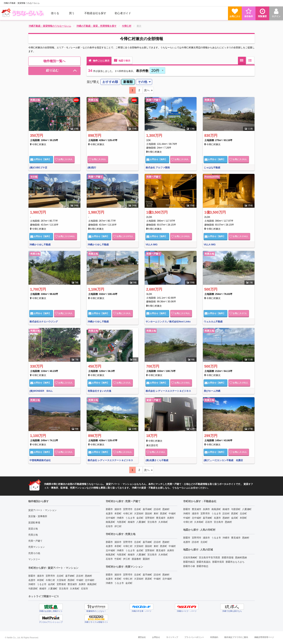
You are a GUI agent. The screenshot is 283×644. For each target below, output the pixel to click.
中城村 (80, 580)
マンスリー (34, 559)
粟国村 (146, 559)
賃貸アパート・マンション (42, 510)
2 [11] (139, 90)
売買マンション (37, 547)
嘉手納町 (70, 576)
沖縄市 (32, 584)
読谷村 (80, 576)
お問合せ (41, 159)
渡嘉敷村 (136, 559)
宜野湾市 (50, 576)
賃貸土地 (33, 529)
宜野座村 (61, 584)
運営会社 (142, 637)
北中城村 (90, 580)
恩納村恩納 (241, 558)
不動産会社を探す (95, 13)
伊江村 (118, 526)
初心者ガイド (123, 13)
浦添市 (40, 576)
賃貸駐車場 (34, 523)
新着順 (128, 82)
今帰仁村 (50, 580)
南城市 (43, 589)
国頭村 (149, 514)
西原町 (71, 580)
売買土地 (33, 535)
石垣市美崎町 (190, 558)
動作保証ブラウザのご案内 (236, 637)
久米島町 (75, 589)
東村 (156, 514)
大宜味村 (61, 580)
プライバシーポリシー (194, 637)
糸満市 (82, 584)
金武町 (51, 584)
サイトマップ (172, 637)
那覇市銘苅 (189, 562)
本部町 (40, 580)
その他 (142, 82)
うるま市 (42, 584)
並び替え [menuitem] (93, 82)
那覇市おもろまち (235, 562)
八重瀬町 (53, 589)
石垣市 (85, 589)
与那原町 (33, 589)
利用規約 (214, 637)
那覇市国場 (228, 558)
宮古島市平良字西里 (209, 558)
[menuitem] (23, 13)
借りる (55, 13)
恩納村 (88, 576)
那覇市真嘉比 (204, 562)
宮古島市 (64, 589)
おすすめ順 (110, 82)
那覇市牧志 (202, 566)
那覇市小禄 (189, 566)
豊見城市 (72, 584)
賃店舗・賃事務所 (38, 516)
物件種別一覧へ (54, 61)
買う (72, 13)
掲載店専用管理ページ (264, 637)
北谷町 (60, 576)
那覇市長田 (218, 562)
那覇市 (32, 576)
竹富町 (118, 559)
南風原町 (92, 584)
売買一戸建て (35, 541)
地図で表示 (122, 60)
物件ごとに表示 (99, 60)
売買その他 (34, 553)
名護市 (32, 580)
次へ (147, 90)
